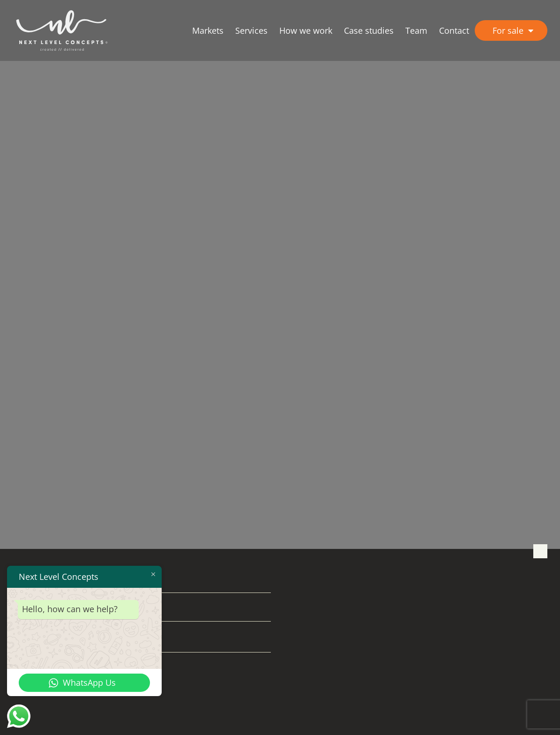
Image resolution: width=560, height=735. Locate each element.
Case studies (369, 30)
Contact (454, 30)
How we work (306, 30)
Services (251, 30)
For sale (513, 30)
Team (416, 30)
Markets (208, 30)
